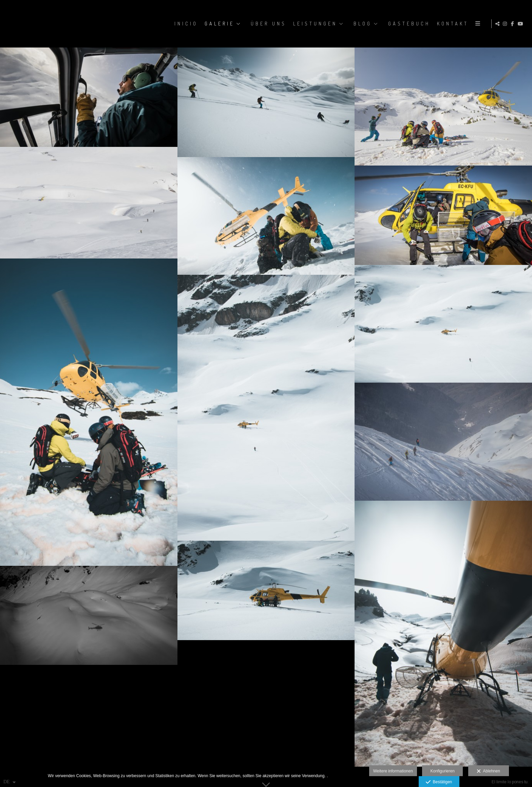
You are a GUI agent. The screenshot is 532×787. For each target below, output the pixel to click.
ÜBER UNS (268, 24)
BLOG (362, 24)
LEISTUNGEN (314, 24)
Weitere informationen (393, 771)
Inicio (185, 24)
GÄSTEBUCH (408, 24)
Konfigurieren (442, 771)
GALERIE (218, 24)
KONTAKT (452, 24)
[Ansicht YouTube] (521, 24)
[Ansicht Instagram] (506, 24)
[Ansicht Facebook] (514, 24)
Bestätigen (439, 782)
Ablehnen (488, 771)
